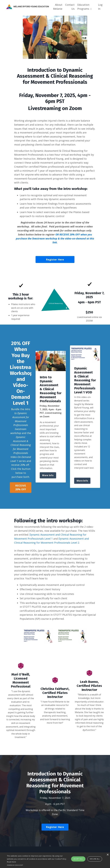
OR (55, 238)
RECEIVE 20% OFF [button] (21, 487)
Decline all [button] (95, 859)
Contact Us (70, 7)
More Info (48, 475)
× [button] (108, 855)
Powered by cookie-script (15, 865)
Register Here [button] (55, 259)
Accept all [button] (78, 859)
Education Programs (84, 7)
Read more (12, 862)
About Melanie (58, 7)
